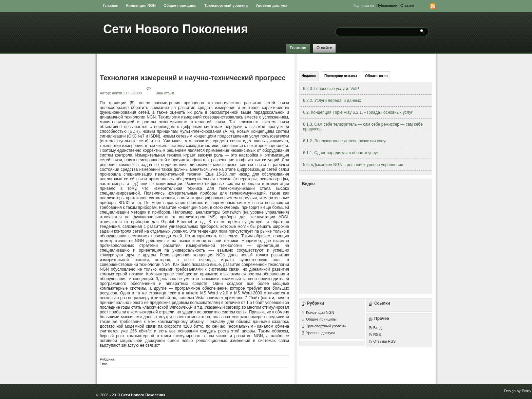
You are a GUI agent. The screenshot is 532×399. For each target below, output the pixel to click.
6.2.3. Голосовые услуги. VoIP (331, 89)
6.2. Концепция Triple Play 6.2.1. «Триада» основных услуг (358, 112)
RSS (377, 334)
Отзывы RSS (384, 341)
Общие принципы (180, 5)
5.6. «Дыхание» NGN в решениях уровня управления (353, 165)
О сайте (324, 48)
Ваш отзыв (158, 93)
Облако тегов (376, 76)
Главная (111, 5)
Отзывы (407, 5)
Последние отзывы (341, 76)
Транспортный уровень (226, 5)
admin (117, 93)
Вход (377, 328)
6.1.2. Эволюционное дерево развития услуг (345, 141)
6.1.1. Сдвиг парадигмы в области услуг (341, 153)
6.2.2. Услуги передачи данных (332, 101)
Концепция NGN (141, 5)
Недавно (309, 76)
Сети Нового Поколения (176, 29)
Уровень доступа (272, 5)
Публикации (387, 5)
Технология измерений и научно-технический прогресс (193, 78)
